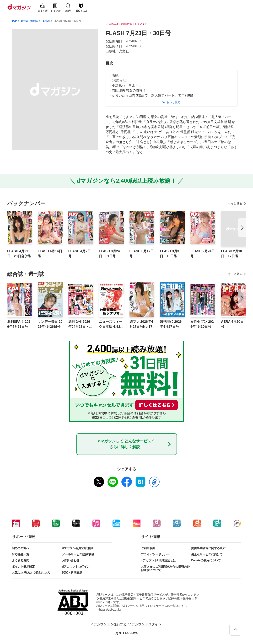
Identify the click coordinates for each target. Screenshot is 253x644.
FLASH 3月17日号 (142, 254)
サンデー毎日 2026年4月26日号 (50, 324)
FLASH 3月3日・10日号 (169, 254)
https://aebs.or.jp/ (110, 610)
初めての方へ (21, 548)
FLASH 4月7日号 (80, 254)
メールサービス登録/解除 (78, 554)
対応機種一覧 (21, 554)
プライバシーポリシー (155, 554)
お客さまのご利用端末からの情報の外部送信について (165, 569)
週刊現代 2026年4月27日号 (171, 324)
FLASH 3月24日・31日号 (109, 254)
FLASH (46, 21)
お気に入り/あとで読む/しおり (31, 573)
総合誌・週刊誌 (29, 21)
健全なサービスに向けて (207, 554)
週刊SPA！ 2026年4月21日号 (19, 324)
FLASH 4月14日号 (50, 254)
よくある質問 (21, 560)
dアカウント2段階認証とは (158, 560)
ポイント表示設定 (23, 567)
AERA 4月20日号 (232, 324)
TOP (14, 21)
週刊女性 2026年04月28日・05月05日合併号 (81, 324)
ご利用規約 (148, 548)
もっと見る (235, 204)
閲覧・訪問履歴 (72, 573)
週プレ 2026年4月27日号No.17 (141, 324)
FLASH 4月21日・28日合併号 (19, 254)
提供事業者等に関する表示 (208, 548)
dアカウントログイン (76, 567)
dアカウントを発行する (109, 624)
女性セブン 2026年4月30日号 (202, 324)
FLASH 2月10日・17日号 (231, 254)
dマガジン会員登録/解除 (78, 548)
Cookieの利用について (206, 560)
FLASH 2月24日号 (203, 254)
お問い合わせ (71, 560)
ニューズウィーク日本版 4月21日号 (111, 324)
